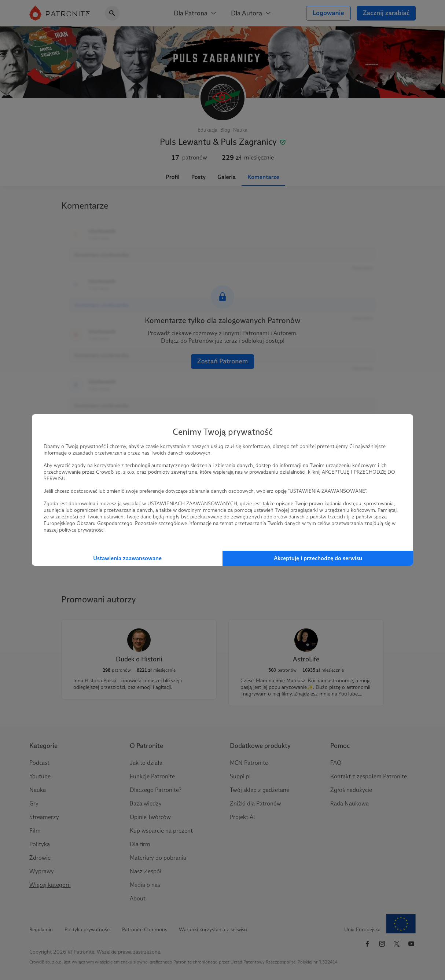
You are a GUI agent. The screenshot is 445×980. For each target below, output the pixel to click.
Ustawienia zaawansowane (127, 558)
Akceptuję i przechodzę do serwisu (318, 558)
